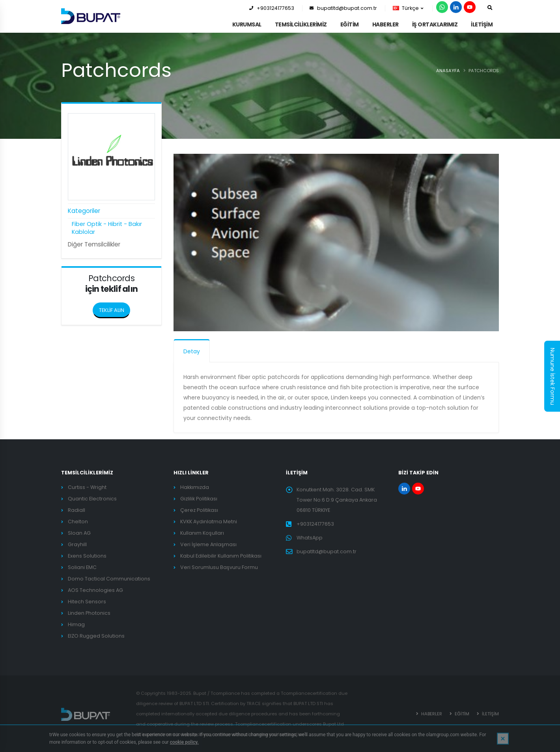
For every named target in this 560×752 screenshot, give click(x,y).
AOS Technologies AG (95, 590)
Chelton (78, 522)
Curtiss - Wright (87, 487)
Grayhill (77, 544)
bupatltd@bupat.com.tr (343, 8)
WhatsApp (310, 538)
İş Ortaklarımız (435, 24)
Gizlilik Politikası (199, 499)
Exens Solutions (87, 556)
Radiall (77, 510)
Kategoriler (84, 211)
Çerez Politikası (199, 510)
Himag (76, 624)
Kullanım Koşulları (202, 533)
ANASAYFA (448, 71)
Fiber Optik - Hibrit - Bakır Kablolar (107, 228)
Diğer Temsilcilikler (94, 244)
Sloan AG (79, 533)
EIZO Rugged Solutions (96, 636)
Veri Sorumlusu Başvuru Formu (219, 567)
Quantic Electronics (92, 499)
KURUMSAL (247, 24)
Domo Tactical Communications (109, 579)
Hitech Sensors (87, 602)
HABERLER (385, 24)
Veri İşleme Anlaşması (208, 544)
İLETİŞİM (482, 24)
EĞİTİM (350, 24)
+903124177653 (272, 8)
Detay (192, 351)
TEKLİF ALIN (115, 308)
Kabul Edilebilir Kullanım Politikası (221, 556)
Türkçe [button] (408, 8)
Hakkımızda (195, 487)
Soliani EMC (82, 567)
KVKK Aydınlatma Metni (209, 522)
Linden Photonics (89, 613)
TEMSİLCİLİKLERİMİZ (301, 24)
